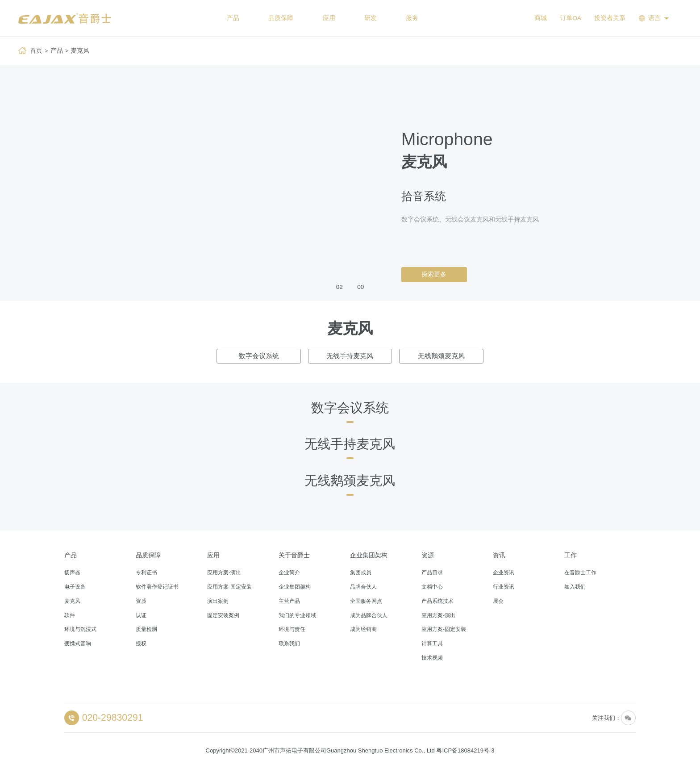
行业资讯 (504, 587)
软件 (70, 615)
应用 (329, 18)
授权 (141, 644)
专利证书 (146, 573)
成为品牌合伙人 (369, 615)
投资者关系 (610, 18)
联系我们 (289, 644)
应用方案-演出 (224, 573)
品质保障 (281, 18)
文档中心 (432, 587)
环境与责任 (292, 629)
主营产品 (289, 601)
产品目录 (432, 573)
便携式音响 (78, 644)
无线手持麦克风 (350, 356)
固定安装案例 (223, 615)
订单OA (571, 18)
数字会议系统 (259, 356)
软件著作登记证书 (157, 587)
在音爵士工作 (580, 573)
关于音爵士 (294, 556)
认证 (141, 615)
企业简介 (289, 573)
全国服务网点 (366, 601)
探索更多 (434, 274)
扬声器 (72, 573)
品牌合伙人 (363, 587)
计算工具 (432, 644)
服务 (412, 18)
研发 (371, 18)
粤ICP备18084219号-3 (465, 750)
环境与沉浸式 (80, 629)
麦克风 (80, 51)
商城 (541, 18)
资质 (141, 601)
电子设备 (75, 587)
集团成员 (361, 573)
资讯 (499, 556)
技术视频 (432, 658)
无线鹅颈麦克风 (441, 356)
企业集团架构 (295, 587)
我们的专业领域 (297, 615)
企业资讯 (504, 573)
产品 (233, 18)
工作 (571, 556)
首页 (36, 51)
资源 (428, 556)
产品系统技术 (437, 601)
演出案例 (218, 601)
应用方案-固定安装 (229, 587)
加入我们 (575, 587)
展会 (498, 601)
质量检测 (146, 629)
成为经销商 (363, 629)
